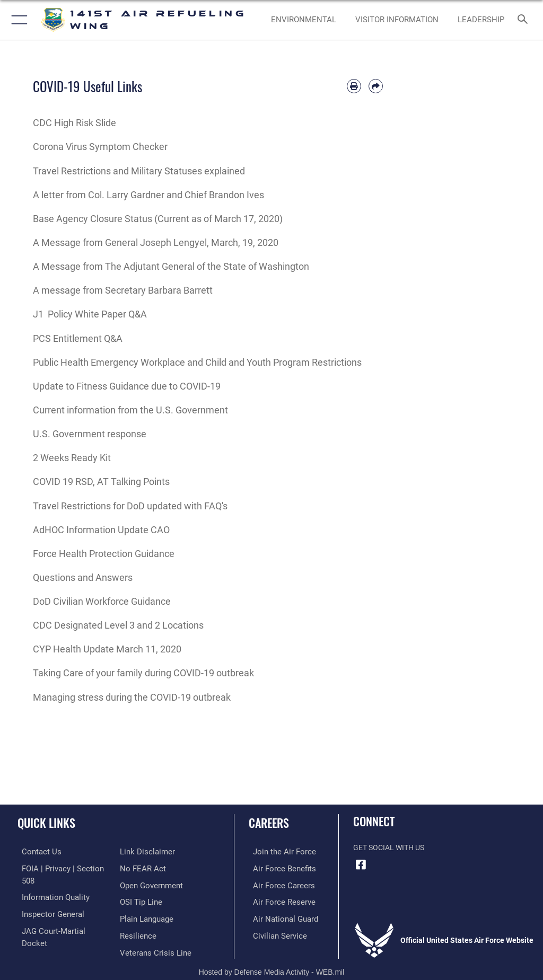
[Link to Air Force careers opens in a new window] (277, 884)
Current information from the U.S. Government (130, 410)
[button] (17, 20)
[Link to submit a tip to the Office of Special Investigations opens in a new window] (139, 884)
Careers (269, 823)
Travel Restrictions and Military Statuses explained (139, 171)
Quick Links (46, 823)
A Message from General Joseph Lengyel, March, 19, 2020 (156, 242)
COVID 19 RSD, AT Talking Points (101, 482)
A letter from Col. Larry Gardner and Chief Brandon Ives (148, 195)
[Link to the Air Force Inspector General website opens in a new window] (47, 900)
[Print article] (354, 86)
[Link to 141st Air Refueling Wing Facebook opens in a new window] (361, 864)
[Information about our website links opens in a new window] (42, 933)
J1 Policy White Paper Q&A (90, 314)
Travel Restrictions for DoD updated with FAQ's (130, 506)
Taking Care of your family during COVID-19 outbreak (143, 673)
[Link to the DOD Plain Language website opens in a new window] (146, 900)
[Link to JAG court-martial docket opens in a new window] (60, 917)
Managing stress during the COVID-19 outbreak (132, 697)
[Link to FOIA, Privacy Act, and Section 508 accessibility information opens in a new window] (62, 868)
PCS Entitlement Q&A (78, 338)
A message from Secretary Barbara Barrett (123, 290)
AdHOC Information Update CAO (101, 530)
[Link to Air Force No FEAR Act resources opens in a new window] (141, 851)
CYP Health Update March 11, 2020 (107, 649)
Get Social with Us (389, 848)
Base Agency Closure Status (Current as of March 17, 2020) (158, 219)
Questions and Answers (83, 577)
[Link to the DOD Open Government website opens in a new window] (150, 868)
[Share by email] (376, 86)
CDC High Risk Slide (75, 123)
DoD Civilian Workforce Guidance (102, 601)
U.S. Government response (90, 434)
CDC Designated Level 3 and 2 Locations (118, 625)
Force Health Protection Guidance (104, 554)
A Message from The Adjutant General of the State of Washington (171, 266)
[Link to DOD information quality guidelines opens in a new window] (50, 884)
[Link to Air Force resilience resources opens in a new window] (136, 917)
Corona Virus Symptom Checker (100, 147)
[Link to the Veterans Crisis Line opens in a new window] (152, 933)
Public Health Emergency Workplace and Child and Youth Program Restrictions (197, 362)
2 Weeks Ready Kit (72, 458)
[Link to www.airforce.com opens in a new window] (277, 851)
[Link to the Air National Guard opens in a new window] (279, 917)
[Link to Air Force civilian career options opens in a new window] (273, 933)
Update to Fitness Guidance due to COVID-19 (127, 386)
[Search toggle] (525, 20)
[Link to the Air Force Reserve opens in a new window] (277, 900)
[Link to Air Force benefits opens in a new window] (278, 868)
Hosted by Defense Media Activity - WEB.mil (272, 957)
